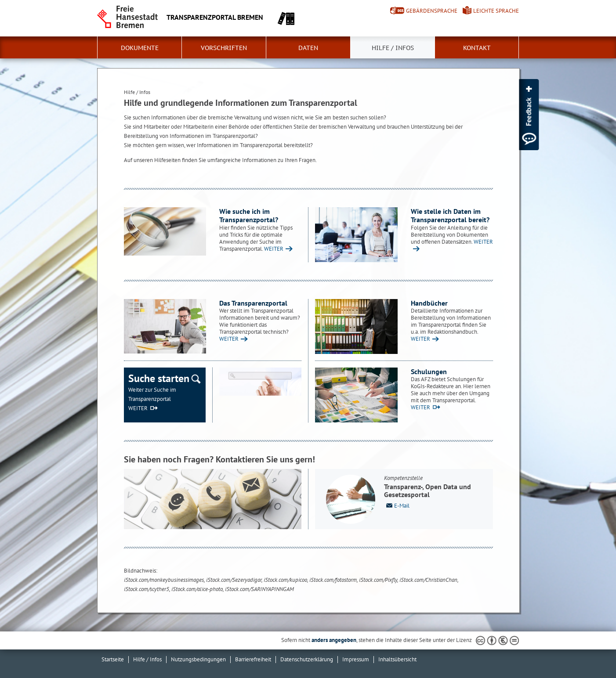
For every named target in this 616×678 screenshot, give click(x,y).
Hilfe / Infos (393, 48)
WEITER (274, 249)
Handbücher (429, 303)
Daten (308, 48)
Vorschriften (224, 48)
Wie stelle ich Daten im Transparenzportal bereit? (450, 216)
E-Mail (397, 505)
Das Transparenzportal (253, 303)
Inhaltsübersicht (397, 659)
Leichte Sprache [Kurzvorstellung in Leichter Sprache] (496, 11)
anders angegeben (334, 640)
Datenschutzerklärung (307, 659)
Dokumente (140, 48)
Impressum (356, 659)
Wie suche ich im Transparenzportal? (249, 216)
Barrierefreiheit (253, 659)
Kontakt (477, 48)
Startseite (113, 659)
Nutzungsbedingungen (198, 659)
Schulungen (429, 371)
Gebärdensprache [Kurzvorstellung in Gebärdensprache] (432, 11)
